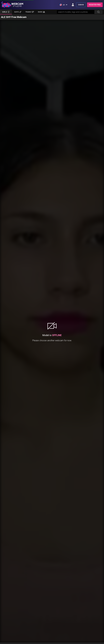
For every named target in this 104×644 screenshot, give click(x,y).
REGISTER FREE (95, 5)
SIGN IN (81, 5)
